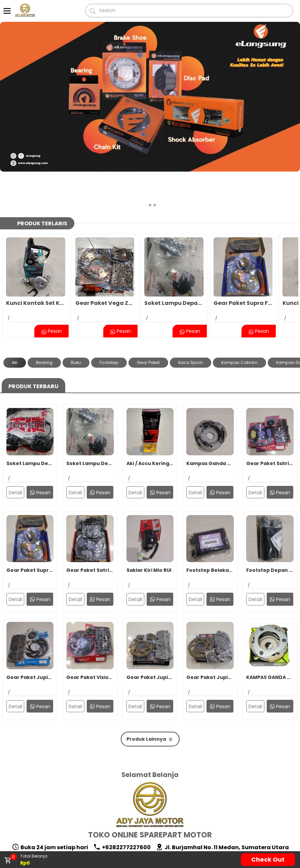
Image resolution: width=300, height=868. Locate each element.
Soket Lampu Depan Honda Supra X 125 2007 (174, 264)
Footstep (109, 323)
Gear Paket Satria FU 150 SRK (270, 424)
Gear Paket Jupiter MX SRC (30, 638)
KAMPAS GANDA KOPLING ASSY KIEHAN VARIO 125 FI (270, 638)
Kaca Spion (191, 323)
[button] (145, 166)
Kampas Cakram (239, 323)
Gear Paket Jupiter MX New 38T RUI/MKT (150, 638)
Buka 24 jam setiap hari (50, 808)
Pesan (51, 292)
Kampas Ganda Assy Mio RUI (210, 424)
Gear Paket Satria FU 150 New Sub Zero (90, 531)
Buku (76, 323)
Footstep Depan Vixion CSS (270, 531)
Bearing (44, 323)
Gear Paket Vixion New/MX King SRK (90, 638)
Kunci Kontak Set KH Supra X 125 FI (36, 264)
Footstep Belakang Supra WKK (210, 531)
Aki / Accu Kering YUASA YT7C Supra (150, 424)
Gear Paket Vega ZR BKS (105, 264)
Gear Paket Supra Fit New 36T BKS (243, 264)
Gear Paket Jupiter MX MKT (210, 638)
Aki (15, 323)
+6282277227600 (122, 808)
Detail (15, 453)
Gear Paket (148, 323)
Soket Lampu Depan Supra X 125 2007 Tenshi (30, 424)
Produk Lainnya (150, 700)
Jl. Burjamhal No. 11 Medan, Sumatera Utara (222, 808)
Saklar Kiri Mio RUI (149, 531)
